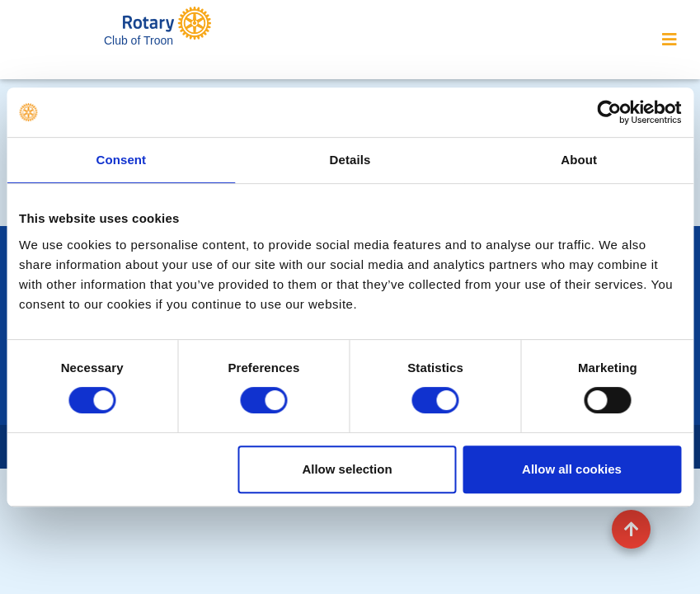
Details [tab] (350, 160)
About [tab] (579, 160)
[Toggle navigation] (669, 40)
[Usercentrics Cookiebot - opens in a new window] (609, 112)
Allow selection (347, 469)
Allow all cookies (572, 469)
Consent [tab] (121, 160)
